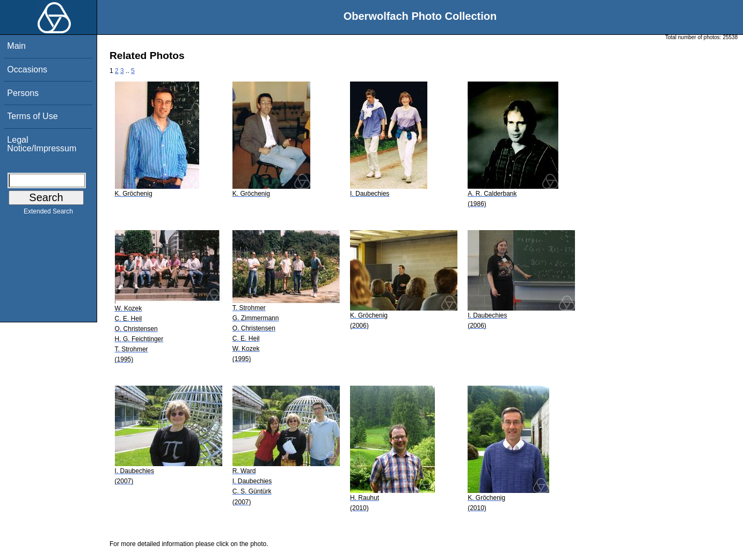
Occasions (27, 69)
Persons (23, 93)
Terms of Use (32, 116)
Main (16, 46)
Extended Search (48, 213)
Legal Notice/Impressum (42, 144)
